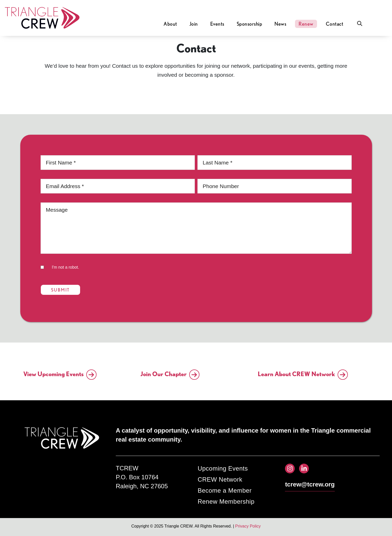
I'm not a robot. (65, 267)
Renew (306, 24)
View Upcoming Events (60, 374)
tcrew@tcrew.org (310, 484)
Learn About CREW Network (303, 374)
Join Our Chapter (170, 374)
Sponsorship (250, 24)
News (280, 24)
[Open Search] (360, 24)
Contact (335, 24)
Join (194, 24)
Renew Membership (226, 501)
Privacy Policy (248, 526)
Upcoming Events (223, 468)
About (170, 24)
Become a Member (225, 490)
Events (217, 24)
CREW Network (220, 479)
